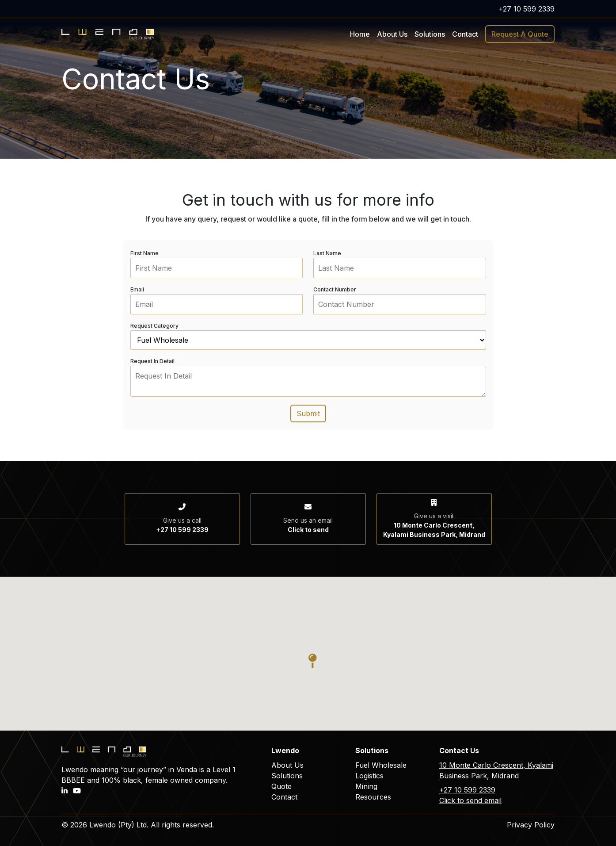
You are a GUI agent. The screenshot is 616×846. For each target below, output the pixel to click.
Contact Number (335, 289)
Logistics (369, 776)
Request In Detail (152, 361)
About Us (392, 34)
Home (360, 34)
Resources (373, 797)
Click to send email (470, 800)
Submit (308, 413)
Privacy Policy (531, 825)
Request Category (154, 326)
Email (137, 289)
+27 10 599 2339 (527, 9)
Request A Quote (520, 34)
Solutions (287, 776)
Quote (281, 786)
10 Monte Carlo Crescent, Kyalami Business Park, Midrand (496, 770)
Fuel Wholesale (381, 765)
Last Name (327, 253)
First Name (144, 253)
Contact (465, 34)
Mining (366, 786)
